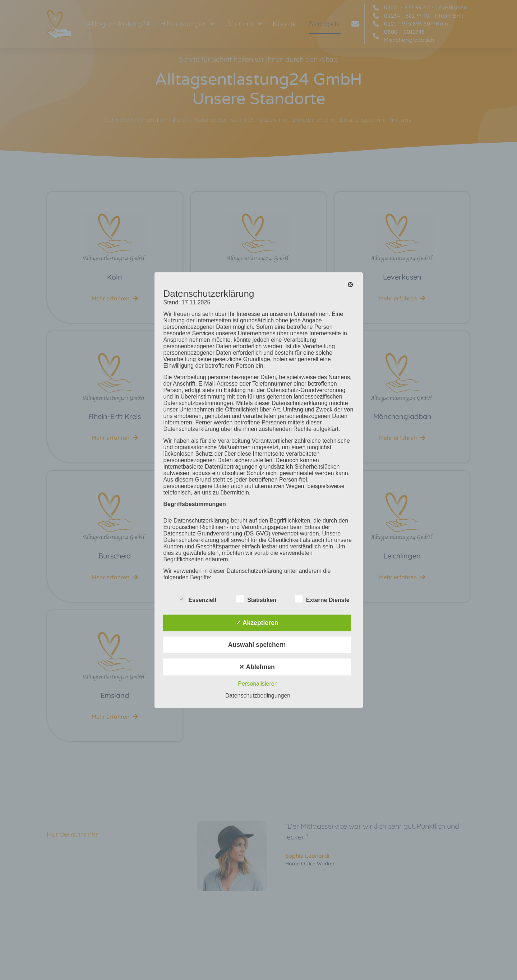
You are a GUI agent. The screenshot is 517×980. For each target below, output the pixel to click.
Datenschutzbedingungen (258, 696)
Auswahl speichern (257, 645)
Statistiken (256, 599)
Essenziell (197, 599)
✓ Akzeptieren (257, 623)
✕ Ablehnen (257, 667)
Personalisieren (258, 684)
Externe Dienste (322, 599)
